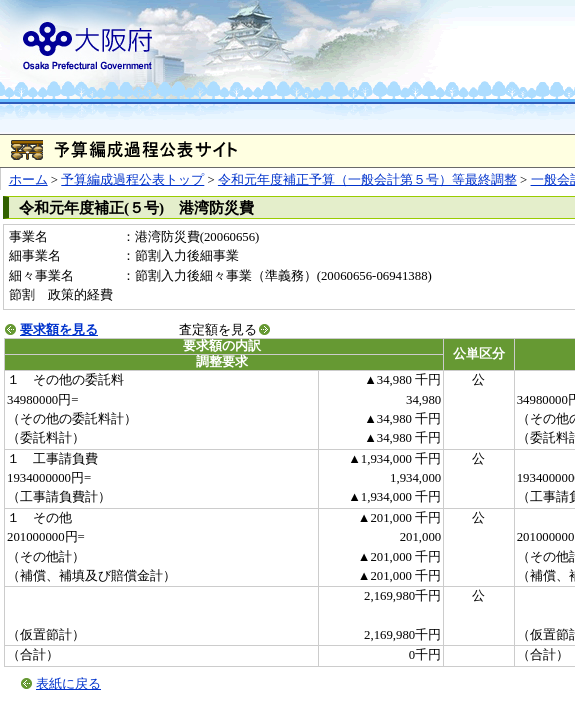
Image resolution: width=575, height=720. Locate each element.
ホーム (28, 180)
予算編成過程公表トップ (132, 180)
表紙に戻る (68, 684)
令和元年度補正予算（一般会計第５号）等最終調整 (367, 180)
